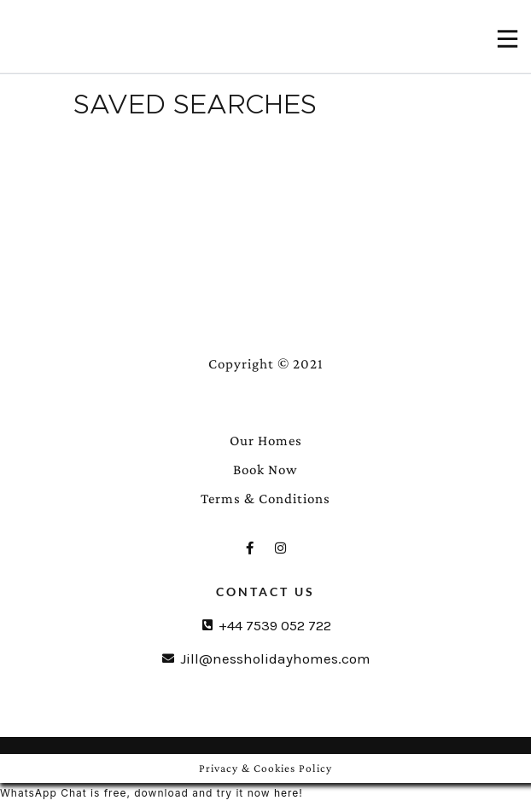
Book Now (265, 470)
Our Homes (266, 441)
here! (289, 793)
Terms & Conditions (265, 499)
